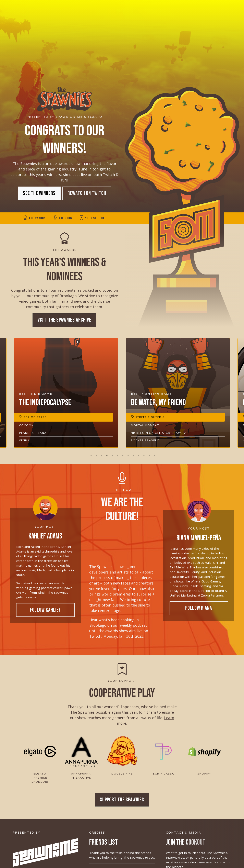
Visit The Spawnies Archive (64, 322)
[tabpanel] (178, 395)
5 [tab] (111, 453)
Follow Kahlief (45, 612)
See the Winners (39, 193)
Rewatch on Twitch (87, 193)
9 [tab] (133, 453)
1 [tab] (90, 453)
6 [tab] (117, 453)
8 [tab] (127, 453)
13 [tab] (154, 453)
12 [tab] (148, 453)
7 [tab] (122, 453)
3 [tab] (101, 453)
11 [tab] (143, 453)
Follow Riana (199, 610)
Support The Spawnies (122, 802)
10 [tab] (138, 453)
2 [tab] (96, 453)
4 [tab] (106, 453)
